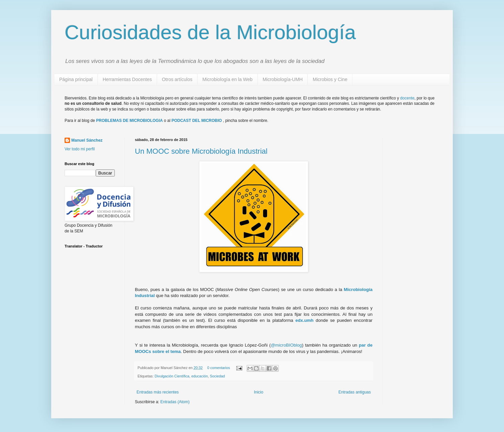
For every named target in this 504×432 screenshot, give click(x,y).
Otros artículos (177, 79)
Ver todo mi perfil (80, 149)
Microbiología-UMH (283, 79)
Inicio (259, 392)
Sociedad (217, 376)
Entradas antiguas (355, 392)
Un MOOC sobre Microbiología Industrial (201, 151)
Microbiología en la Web (228, 79)
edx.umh (305, 320)
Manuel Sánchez (87, 140)
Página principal (76, 79)
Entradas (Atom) (175, 402)
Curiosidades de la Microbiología (210, 32)
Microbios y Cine (330, 79)
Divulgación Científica (172, 376)
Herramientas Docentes (127, 79)
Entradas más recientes (158, 392)
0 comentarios (219, 368)
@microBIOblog (286, 345)
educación (200, 376)
